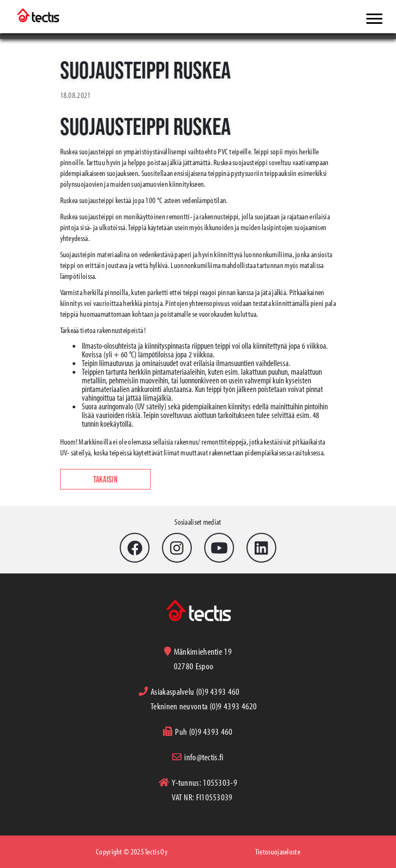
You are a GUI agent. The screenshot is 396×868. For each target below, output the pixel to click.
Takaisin (105, 479)
